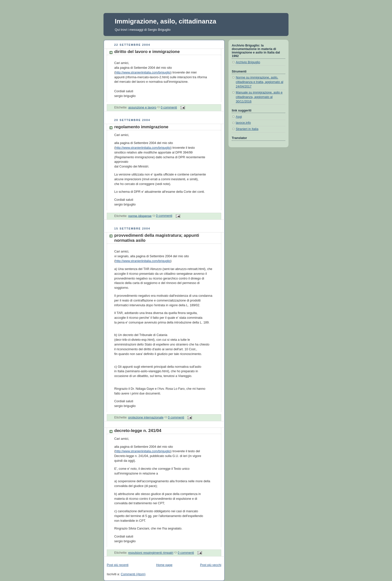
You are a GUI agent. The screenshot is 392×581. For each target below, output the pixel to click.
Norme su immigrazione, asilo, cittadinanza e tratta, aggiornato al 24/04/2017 (259, 82)
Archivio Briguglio (248, 62)
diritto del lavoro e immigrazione (147, 52)
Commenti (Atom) (133, 574)
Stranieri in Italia (247, 129)
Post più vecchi (211, 565)
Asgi (239, 117)
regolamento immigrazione (141, 127)
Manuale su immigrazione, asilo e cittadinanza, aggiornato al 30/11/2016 (259, 97)
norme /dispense (140, 216)
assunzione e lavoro (142, 107)
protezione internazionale (146, 417)
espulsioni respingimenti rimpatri (151, 553)
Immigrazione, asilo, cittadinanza (165, 21)
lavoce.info (243, 123)
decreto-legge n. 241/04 (138, 431)
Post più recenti (118, 565)
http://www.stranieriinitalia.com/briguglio (143, 72)
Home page (164, 565)
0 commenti (169, 107)
